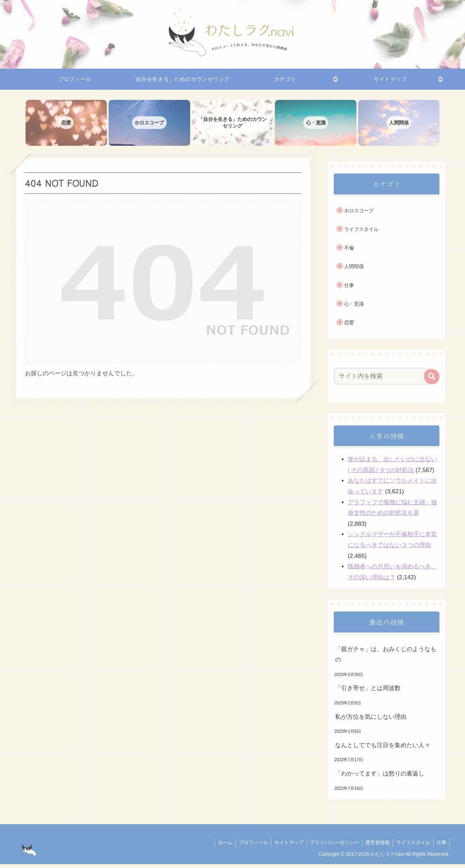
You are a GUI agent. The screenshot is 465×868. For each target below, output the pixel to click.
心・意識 (354, 307)
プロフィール (247, 846)
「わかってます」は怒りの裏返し (380, 777)
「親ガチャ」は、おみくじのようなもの (386, 658)
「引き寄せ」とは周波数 (368, 692)
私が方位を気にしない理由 (371, 720)
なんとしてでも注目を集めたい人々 (383, 749)
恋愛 (349, 326)
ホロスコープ (359, 214)
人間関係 (354, 270)
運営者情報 (375, 846)
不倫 (349, 252)
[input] (382, 380)
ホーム (218, 846)
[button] (432, 380)
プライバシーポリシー (331, 846)
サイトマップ (284, 846)
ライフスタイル (361, 233)
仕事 (349, 289)
